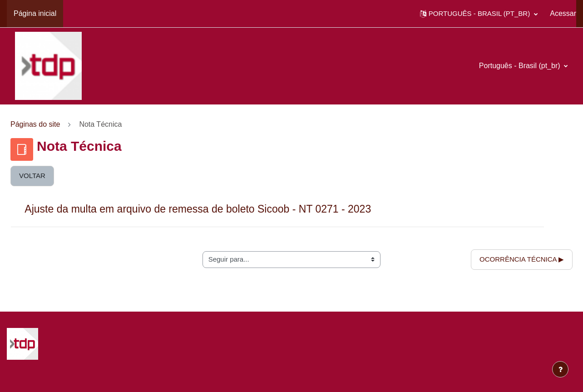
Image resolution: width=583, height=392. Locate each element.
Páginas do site (35, 124)
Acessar (563, 13)
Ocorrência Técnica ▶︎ (522, 259)
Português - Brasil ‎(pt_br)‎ (521, 66)
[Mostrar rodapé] (560, 369)
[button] (479, 14)
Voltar (32, 176)
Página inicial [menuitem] (35, 13)
